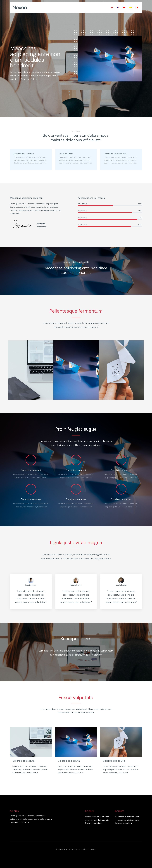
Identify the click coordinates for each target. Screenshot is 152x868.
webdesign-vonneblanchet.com (82, 849)
